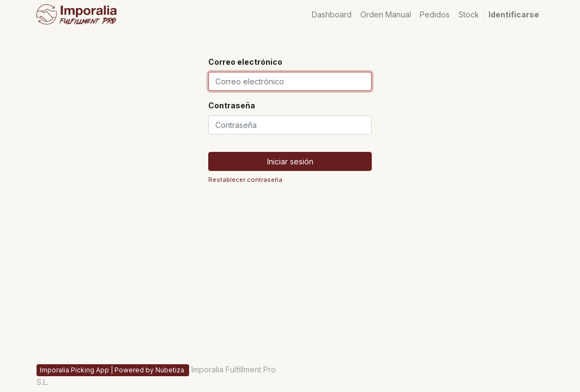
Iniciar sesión (290, 161)
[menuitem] (332, 14)
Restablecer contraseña (245, 180)
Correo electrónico (245, 62)
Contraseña (232, 105)
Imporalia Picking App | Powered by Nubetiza (113, 370)
